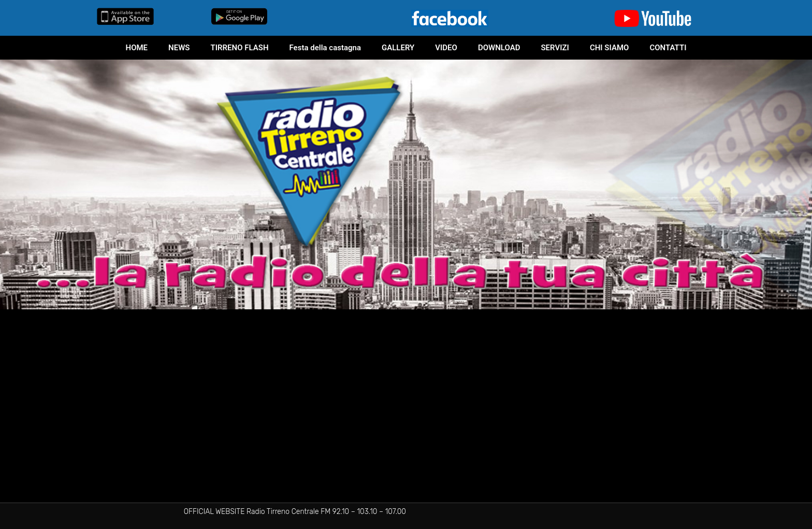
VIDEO (446, 48)
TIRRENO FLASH (239, 48)
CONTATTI (668, 48)
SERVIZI (555, 48)
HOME (137, 48)
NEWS (179, 48)
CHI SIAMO (610, 48)
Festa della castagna (325, 48)
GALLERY (398, 48)
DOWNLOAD (499, 48)
